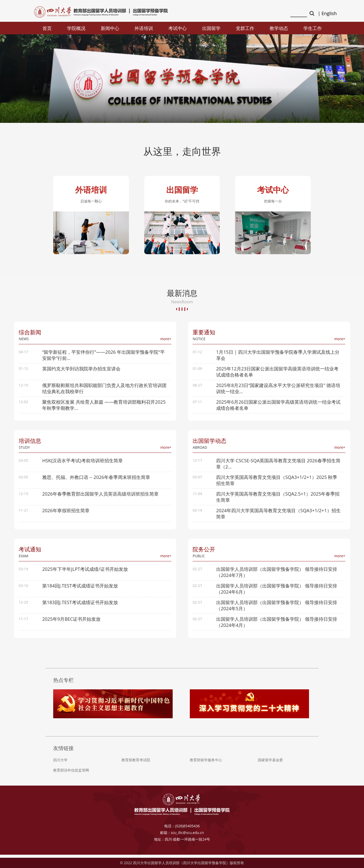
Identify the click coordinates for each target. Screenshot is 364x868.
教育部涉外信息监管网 (71, 773)
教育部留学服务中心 (206, 763)
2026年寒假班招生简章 (66, 513)
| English (327, 13)
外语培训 (144, 28)
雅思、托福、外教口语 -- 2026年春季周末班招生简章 (96, 479)
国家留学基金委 (270, 763)
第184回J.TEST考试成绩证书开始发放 (80, 588)
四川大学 (60, 763)
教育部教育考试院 (136, 763)
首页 (47, 28)
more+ (166, 341)
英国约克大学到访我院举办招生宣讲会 (82, 370)
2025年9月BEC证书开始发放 (72, 622)
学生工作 (313, 28)
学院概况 (76, 28)
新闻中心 (110, 28)
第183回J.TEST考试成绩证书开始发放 (80, 605)
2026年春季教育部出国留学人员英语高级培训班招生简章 (101, 496)
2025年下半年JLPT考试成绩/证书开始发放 (85, 572)
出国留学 (211, 28)
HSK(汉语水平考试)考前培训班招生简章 (83, 463)
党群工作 (245, 28)
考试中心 (178, 28)
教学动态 (279, 28)
